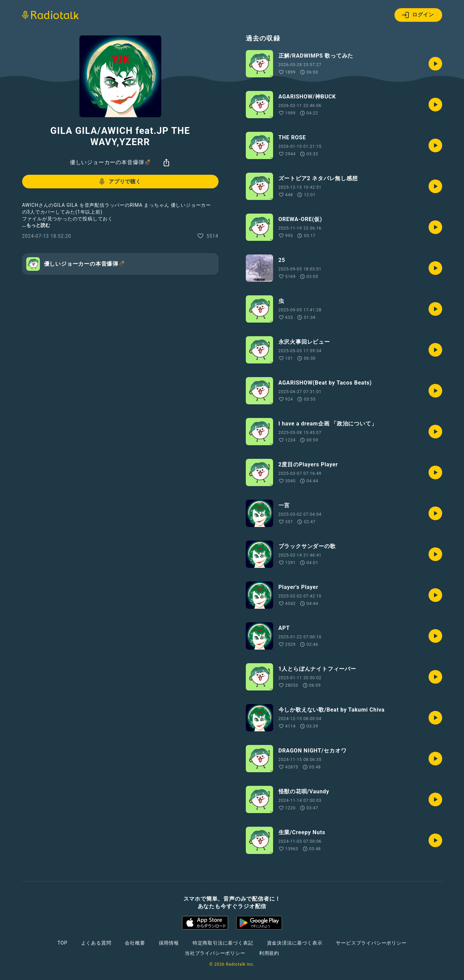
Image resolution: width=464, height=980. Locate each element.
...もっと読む (36, 225)
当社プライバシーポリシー (215, 953)
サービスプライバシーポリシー (371, 943)
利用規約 (269, 953)
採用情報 (169, 943)
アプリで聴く (119, 182)
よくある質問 (96, 943)
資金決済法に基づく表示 (295, 943)
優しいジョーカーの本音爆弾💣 (111, 162)
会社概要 (135, 943)
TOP (62, 943)
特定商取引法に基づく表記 (223, 943)
